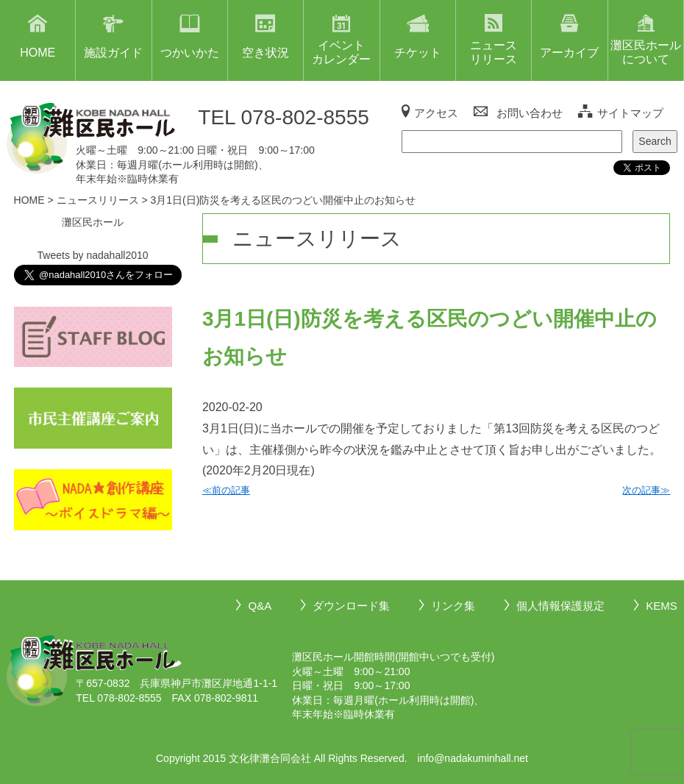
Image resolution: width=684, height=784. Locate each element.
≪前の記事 (226, 490)
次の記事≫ (646, 490)
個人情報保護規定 (560, 606)
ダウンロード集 (351, 606)
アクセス (436, 113)
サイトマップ (630, 113)
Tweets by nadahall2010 (93, 255)
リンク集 (453, 606)
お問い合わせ (530, 113)
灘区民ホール (93, 222)
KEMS (662, 606)
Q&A (260, 606)
